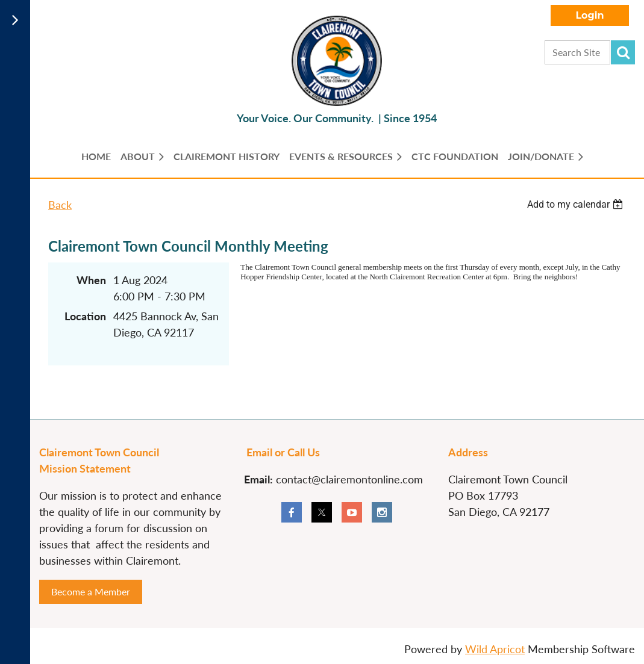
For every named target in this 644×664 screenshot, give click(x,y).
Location (85, 316)
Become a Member (91, 591)
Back (60, 205)
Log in (590, 15)
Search (623, 52)
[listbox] (577, 204)
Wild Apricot (495, 649)
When (91, 280)
